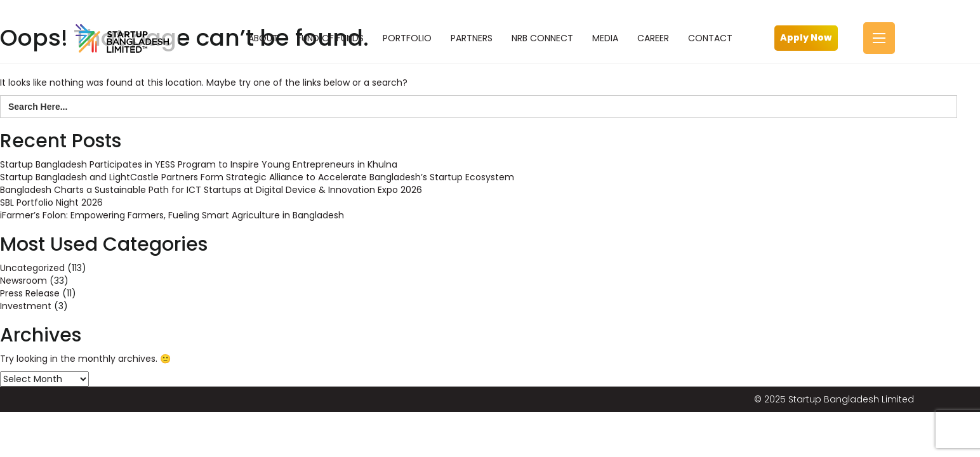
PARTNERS (472, 38)
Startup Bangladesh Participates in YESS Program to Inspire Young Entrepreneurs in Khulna (199, 164)
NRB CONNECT (542, 38)
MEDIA (605, 38)
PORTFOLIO (407, 38)
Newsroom (23, 281)
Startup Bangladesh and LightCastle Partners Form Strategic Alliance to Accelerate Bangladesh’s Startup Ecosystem (257, 177)
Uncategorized (32, 268)
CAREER (653, 38)
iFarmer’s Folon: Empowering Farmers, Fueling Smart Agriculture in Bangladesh (172, 215)
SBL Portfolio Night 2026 (51, 202)
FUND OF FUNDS (330, 38)
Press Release (30, 293)
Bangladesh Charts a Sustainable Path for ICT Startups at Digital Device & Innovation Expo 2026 (211, 190)
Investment (26, 306)
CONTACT (710, 38)
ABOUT (263, 38)
